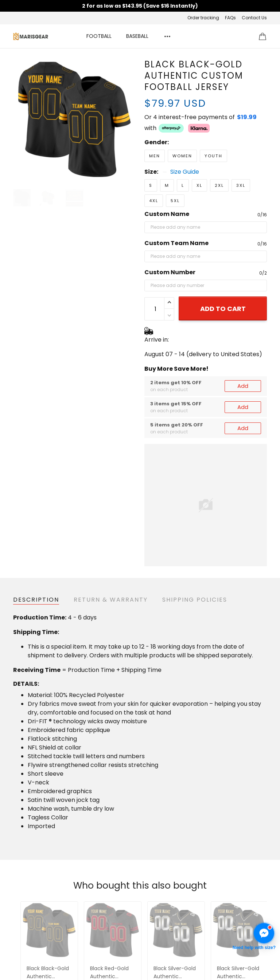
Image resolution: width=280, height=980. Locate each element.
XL (199, 185)
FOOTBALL (99, 36)
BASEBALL (137, 36)
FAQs (230, 18)
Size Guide (185, 172)
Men (155, 156)
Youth (213, 156)
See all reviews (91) (140, 814)
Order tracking (203, 18)
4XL (154, 201)
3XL (241, 185)
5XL (175, 201)
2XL (219, 185)
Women (182, 156)
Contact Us (254, 18)
